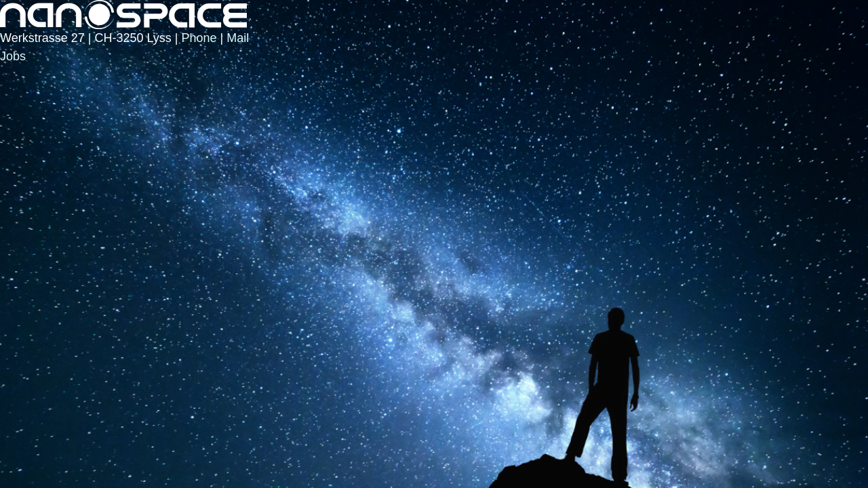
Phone (199, 38)
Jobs (13, 56)
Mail (238, 38)
